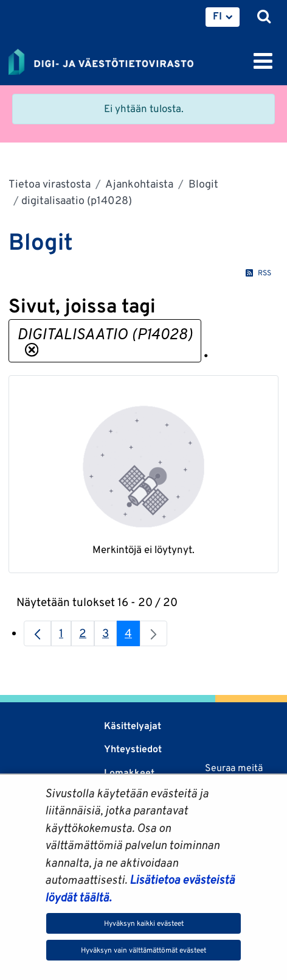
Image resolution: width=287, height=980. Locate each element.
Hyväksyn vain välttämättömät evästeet (143, 950)
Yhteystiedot (133, 749)
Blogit (202, 184)
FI (217, 16)
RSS (258, 273)
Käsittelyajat (133, 726)
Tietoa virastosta (50, 184)
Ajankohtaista (138, 184)
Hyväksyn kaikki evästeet (144, 923)
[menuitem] (223, 17)
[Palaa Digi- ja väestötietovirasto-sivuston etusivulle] (101, 60)
